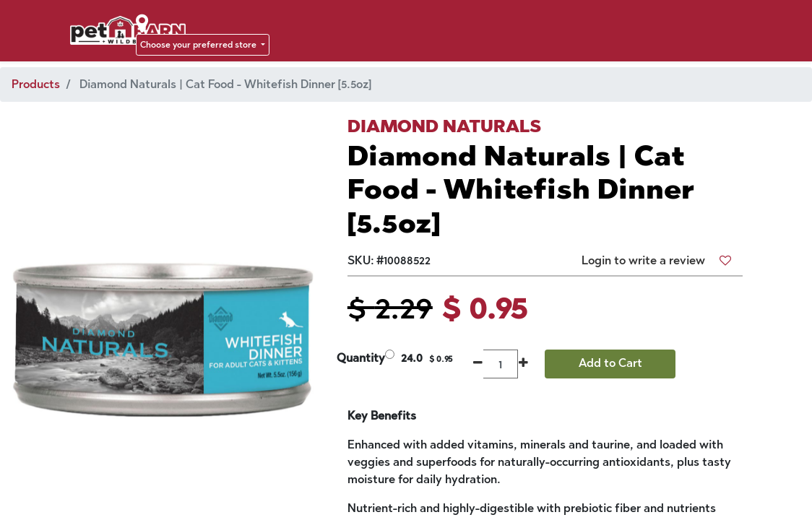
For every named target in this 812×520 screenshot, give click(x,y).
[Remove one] (478, 364)
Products (36, 84)
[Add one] (523, 364)
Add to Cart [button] (610, 363)
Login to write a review (643, 260)
